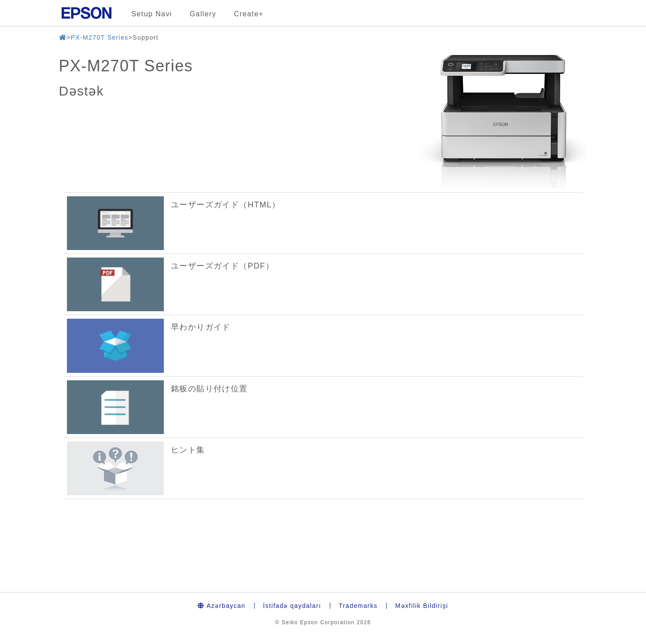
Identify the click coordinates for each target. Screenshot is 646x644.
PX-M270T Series (99, 37)
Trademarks (358, 606)
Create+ (249, 14)
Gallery (203, 14)
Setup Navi (152, 14)
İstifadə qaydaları (292, 606)
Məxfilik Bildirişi (421, 606)
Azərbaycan (221, 606)
